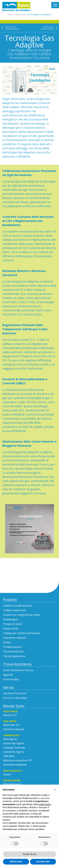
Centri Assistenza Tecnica (18, 670)
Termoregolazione (14, 656)
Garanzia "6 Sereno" (15, 693)
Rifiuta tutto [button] (16, 862)
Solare (7, 642)
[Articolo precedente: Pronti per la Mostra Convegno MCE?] (10, 43)
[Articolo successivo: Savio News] (50, 43)
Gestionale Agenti (14, 743)
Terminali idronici (13, 651)
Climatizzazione (12, 647)
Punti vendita (11, 679)
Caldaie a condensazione (18, 606)
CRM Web (9, 756)
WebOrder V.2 (11, 725)
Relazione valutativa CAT (18, 760)
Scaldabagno (11, 619)
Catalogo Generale (14, 748)
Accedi (7, 774)
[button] (55, 790)
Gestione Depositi (14, 729)
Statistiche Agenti (13, 752)
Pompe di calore (13, 624)
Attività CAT (10, 715)
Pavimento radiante (15, 638)
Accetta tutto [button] (43, 862)
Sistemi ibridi (11, 629)
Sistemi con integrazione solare (22, 615)
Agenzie (8, 675)
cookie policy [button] (44, 804)
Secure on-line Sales (15, 698)
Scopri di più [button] (29, 854)
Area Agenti (10, 739)
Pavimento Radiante (15, 765)
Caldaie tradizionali (14, 610)
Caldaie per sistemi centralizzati (22, 633)
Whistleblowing (12, 784)
